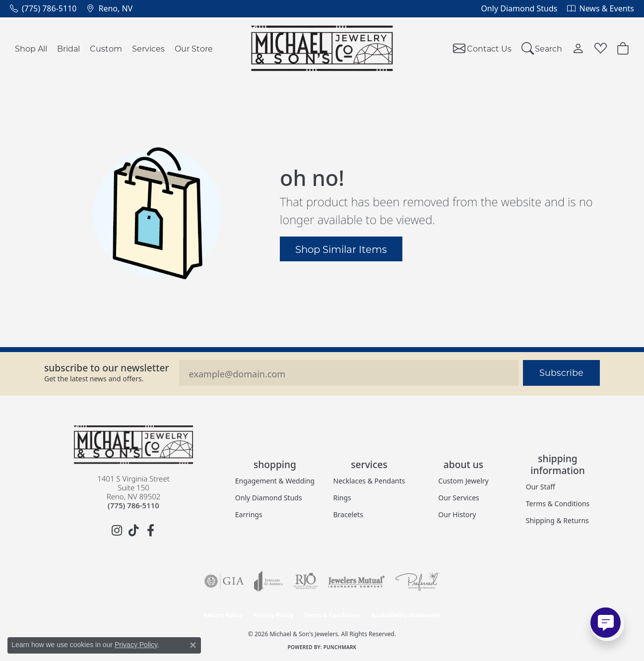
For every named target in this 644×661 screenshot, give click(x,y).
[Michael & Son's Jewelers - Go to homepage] (133, 445)
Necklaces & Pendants (369, 481)
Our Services (458, 498)
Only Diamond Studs (269, 498)
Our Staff (541, 487)
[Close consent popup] (193, 645)
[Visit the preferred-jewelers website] (417, 581)
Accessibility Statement (405, 615)
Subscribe (561, 373)
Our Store (194, 48)
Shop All (31, 48)
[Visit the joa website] (268, 581)
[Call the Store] (133, 505)
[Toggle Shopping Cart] (623, 48)
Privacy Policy (273, 615)
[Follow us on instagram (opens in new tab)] (117, 531)
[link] (43, 8)
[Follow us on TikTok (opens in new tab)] (133, 531)
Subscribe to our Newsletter (107, 368)
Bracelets (348, 514)
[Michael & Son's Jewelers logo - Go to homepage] (322, 48)
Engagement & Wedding (275, 481)
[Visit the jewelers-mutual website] (356, 581)
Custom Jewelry (463, 481)
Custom (106, 48)
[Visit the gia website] (224, 581)
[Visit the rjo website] (306, 581)
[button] (542, 48)
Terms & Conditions (558, 504)
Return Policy (223, 615)
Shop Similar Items (341, 249)
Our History (457, 514)
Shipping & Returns (557, 520)
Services (148, 48)
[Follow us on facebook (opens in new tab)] (150, 531)
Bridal (68, 48)
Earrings (249, 514)
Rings (342, 498)
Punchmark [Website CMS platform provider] (340, 647)
